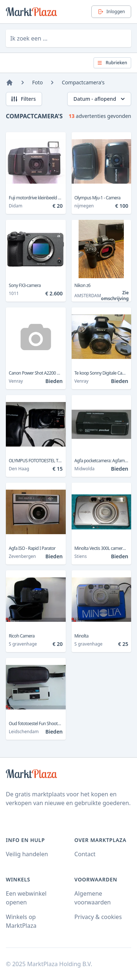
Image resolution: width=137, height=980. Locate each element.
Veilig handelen (27, 854)
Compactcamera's (83, 82)
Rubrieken (112, 63)
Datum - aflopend (100, 99)
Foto (37, 82)
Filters (23, 99)
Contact (85, 854)
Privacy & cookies (98, 917)
